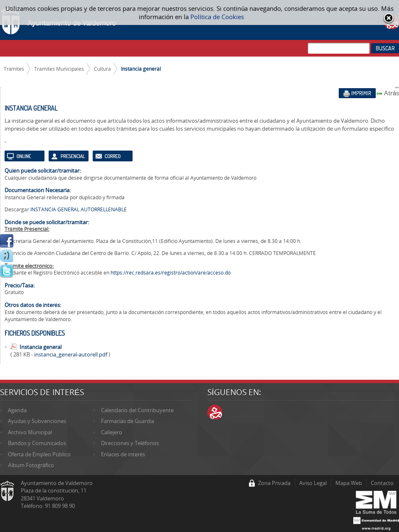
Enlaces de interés (123, 454)
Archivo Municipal (30, 432)
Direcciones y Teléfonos (130, 443)
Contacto (382, 483)
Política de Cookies (217, 17)
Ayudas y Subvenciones (37, 421)
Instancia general (141, 69)
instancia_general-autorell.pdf (71, 354)
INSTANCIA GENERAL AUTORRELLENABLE (79, 209)
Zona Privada (274, 483)
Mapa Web (349, 483)
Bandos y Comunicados (37, 443)
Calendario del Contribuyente (137, 410)
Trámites (14, 69)
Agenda (17, 410)
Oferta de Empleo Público (39, 454)
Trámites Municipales (59, 69)
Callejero (112, 432)
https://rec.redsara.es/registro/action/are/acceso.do (171, 273)
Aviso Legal (313, 483)
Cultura (102, 69)
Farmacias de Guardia (128, 421)
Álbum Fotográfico (31, 465)
